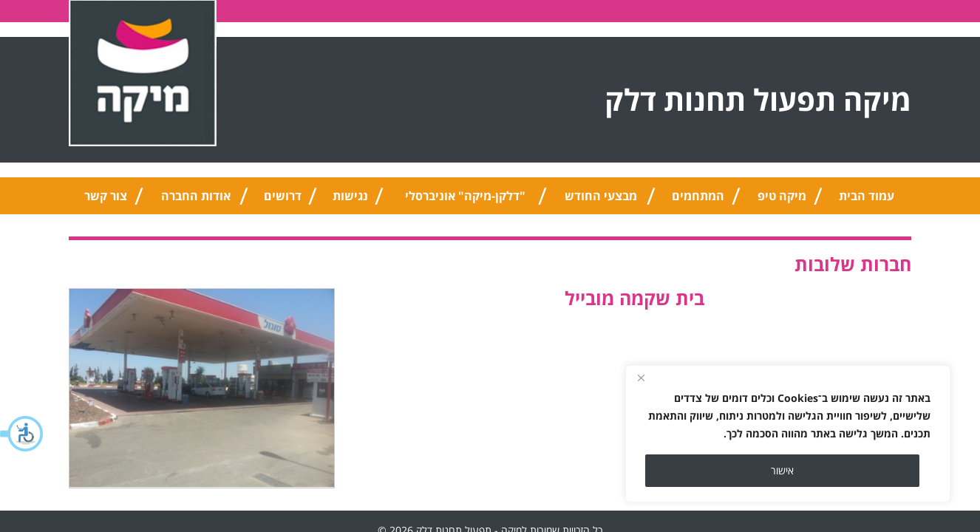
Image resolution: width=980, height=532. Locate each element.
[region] (788, 434)
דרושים (283, 196)
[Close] (641, 378)
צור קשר (106, 196)
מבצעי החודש (601, 196)
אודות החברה (196, 196)
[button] (22, 434)
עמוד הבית (867, 196)
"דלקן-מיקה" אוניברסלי (465, 196)
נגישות (350, 196)
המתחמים (698, 196)
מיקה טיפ (782, 196)
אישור (782, 470)
